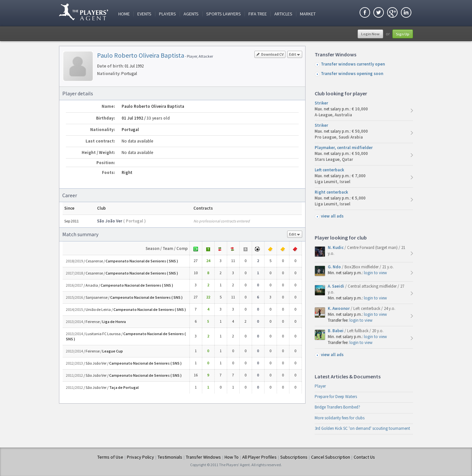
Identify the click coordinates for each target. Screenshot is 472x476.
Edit (295, 55)
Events (144, 14)
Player (320, 386)
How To (232, 457)
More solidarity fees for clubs (340, 418)
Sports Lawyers (224, 14)
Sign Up (403, 34)
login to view (375, 273)
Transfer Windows (203, 457)
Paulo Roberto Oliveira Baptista (141, 55)
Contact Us (364, 457)
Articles (283, 14)
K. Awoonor (339, 308)
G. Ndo (335, 267)
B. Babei (336, 331)
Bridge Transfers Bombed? (337, 407)
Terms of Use (110, 457)
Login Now (370, 34)
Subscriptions (294, 457)
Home (124, 14)
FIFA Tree (258, 14)
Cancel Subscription (331, 457)
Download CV (270, 54)
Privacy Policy (140, 457)
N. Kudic (336, 248)
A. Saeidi (336, 286)
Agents (191, 14)
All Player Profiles (259, 457)
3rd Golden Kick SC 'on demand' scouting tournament (362, 428)
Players (167, 14)
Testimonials (170, 457)
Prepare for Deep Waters (336, 397)
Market (308, 14)
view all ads (332, 216)
